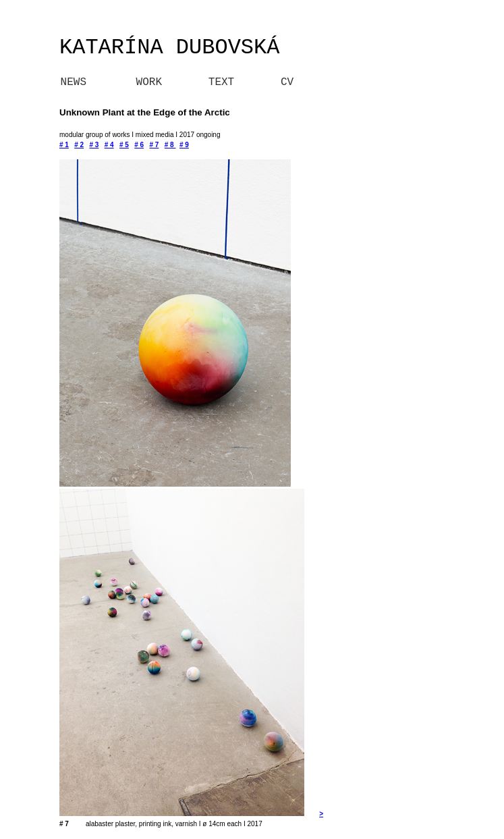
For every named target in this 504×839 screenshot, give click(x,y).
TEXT (221, 82)
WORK (149, 82)
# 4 (109, 145)
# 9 (184, 145)
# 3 (94, 145)
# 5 (124, 145)
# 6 (139, 145)
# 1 (64, 145)
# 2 (79, 145)
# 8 (170, 145)
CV (287, 82)
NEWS (54, 82)
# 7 (155, 145)
